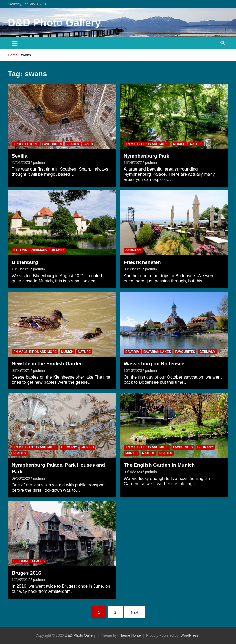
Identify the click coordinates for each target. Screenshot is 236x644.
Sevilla (19, 156)
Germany (39, 250)
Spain (88, 144)
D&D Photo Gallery (54, 23)
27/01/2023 (21, 162)
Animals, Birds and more (147, 144)
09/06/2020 (21, 478)
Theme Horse (130, 635)
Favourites (52, 144)
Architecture (26, 144)
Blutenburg (25, 262)
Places (73, 144)
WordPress (190, 635)
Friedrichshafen (142, 262)
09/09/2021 (133, 269)
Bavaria (20, 250)
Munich (179, 144)
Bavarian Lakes (157, 352)
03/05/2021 (21, 370)
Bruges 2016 (26, 573)
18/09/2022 (133, 162)
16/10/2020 (133, 370)
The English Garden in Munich (159, 465)
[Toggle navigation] (15, 43)
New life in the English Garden (47, 364)
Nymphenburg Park (146, 156)
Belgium (20, 561)
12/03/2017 (21, 580)
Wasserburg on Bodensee (154, 364)
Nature (196, 144)
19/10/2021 (21, 269)
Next (135, 612)
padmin (39, 162)
